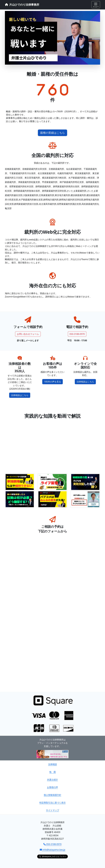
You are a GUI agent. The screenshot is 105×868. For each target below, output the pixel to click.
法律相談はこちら (20, 395)
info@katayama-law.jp (52, 850)
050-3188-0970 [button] (77, 334)
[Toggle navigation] (96, 5)
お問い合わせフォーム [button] (28, 334)
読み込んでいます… (52, 613)
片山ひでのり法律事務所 (22, 5)
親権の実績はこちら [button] (52, 133)
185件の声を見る (52, 382)
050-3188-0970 (52, 844)
